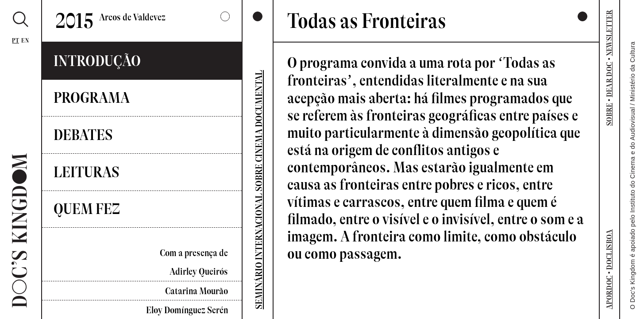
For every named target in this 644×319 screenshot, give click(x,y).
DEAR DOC (609, 79)
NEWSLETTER (609, 33)
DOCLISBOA (609, 249)
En (25, 41)
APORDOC (609, 292)
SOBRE (609, 114)
